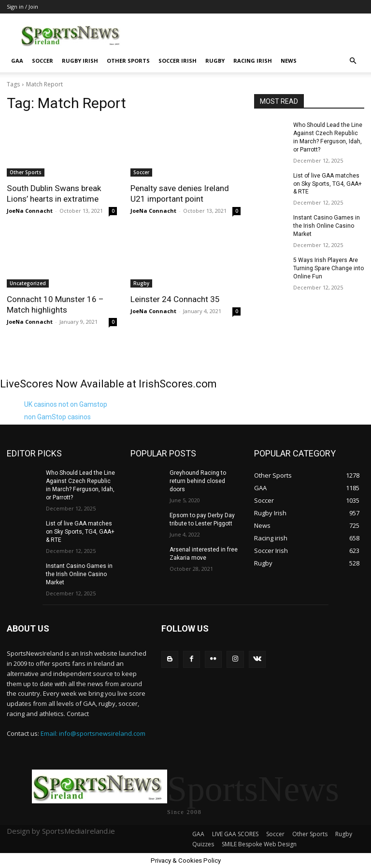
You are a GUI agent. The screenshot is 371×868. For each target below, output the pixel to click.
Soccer (43, 61)
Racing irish (253, 61)
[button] (353, 61)
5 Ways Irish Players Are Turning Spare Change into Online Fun (328, 268)
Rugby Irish (80, 61)
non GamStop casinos (57, 417)
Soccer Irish (178, 61)
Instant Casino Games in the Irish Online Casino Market (326, 226)
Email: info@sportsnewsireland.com (93, 733)
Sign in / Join (22, 7)
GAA (17, 61)
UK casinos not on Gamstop (66, 404)
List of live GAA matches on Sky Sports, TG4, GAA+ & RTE (327, 183)
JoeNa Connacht (30, 211)
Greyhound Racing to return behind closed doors (198, 481)
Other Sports (128, 61)
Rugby (215, 61)
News (289, 61)
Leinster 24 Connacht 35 (175, 299)
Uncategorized (28, 283)
